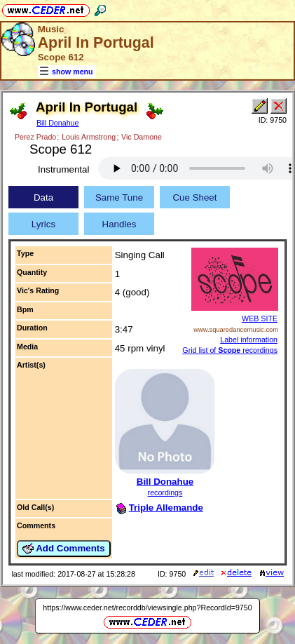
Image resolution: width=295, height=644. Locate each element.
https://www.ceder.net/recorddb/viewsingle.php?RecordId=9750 (147, 608)
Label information (249, 340)
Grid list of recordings (230, 350)
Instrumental (63, 169)
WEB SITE (260, 318)
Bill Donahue (57, 123)
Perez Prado (35, 137)
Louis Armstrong (89, 137)
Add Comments (64, 549)
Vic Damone (142, 137)
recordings (165, 492)
